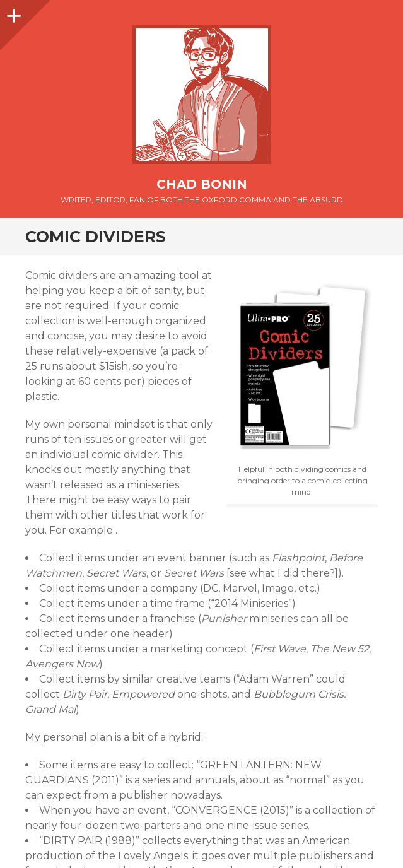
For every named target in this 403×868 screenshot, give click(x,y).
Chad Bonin (202, 184)
